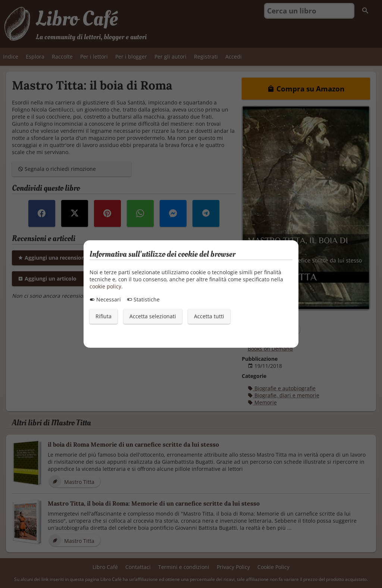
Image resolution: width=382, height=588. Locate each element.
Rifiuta (104, 316)
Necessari (105, 299)
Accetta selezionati (153, 316)
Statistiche (143, 299)
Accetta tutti (209, 316)
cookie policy (105, 286)
